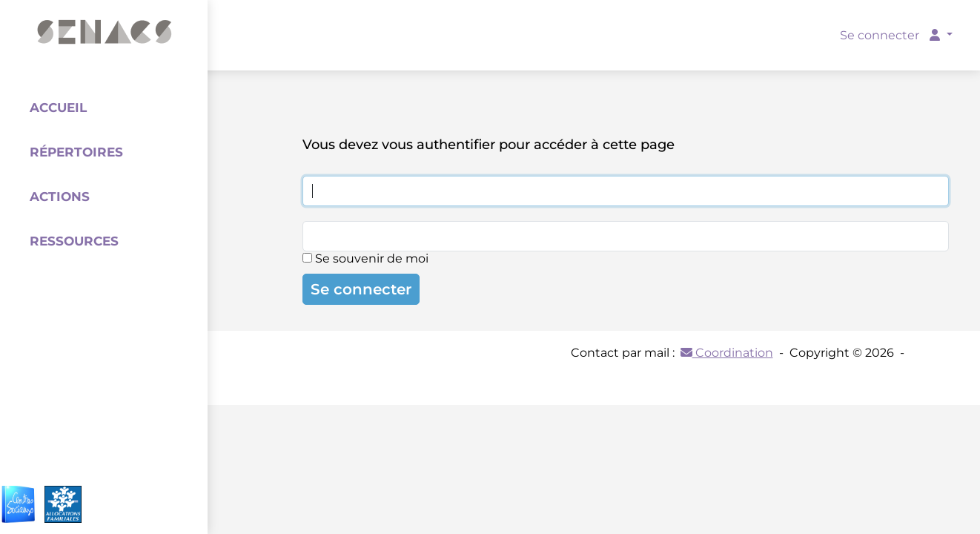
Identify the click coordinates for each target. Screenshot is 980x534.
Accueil (58, 108)
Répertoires (76, 152)
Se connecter (361, 289)
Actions (60, 197)
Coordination (727, 353)
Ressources (74, 241)
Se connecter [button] (891, 35)
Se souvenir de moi (365, 258)
